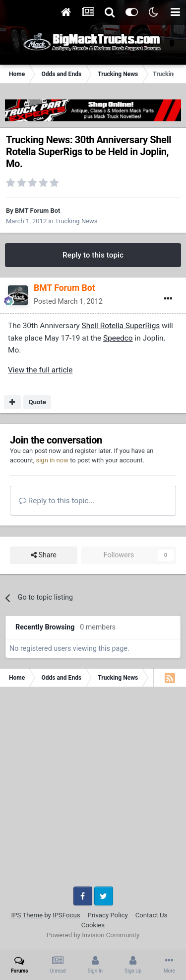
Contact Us (152, 915)
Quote (37, 402)
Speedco (118, 338)
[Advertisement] (93, 790)
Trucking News (76, 221)
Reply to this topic (93, 255)
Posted (68, 301)
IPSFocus (66, 915)
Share (44, 555)
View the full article (40, 370)
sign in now (52, 460)
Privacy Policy (108, 915)
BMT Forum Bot (37, 211)
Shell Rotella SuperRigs (121, 326)
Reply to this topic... (57, 501)
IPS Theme (27, 915)
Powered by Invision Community (93, 935)
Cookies (93, 925)
